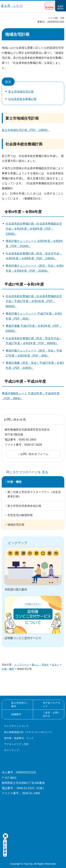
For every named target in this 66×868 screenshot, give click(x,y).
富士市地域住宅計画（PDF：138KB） (26, 130)
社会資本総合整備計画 (22, 99)
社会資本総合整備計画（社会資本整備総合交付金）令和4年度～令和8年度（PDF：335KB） (34, 229)
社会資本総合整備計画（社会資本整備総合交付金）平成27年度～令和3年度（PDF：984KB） (34, 301)
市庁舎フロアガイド (51, 704)
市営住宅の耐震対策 (20, 515)
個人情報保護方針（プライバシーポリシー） (29, 732)
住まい (55, 665)
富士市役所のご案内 (20, 704)
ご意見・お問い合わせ (51, 714)
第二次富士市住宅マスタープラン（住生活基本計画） (34, 494)
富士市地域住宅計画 (21, 92)
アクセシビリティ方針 (16, 744)
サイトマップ (11, 750)
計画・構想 (14, 482)
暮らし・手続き (40, 665)
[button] (49, 6)
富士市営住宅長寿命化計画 (24, 506)
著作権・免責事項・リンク (19, 738)
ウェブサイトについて (16, 726)
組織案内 (16, 714)
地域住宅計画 (16, 525)
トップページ (21, 665)
